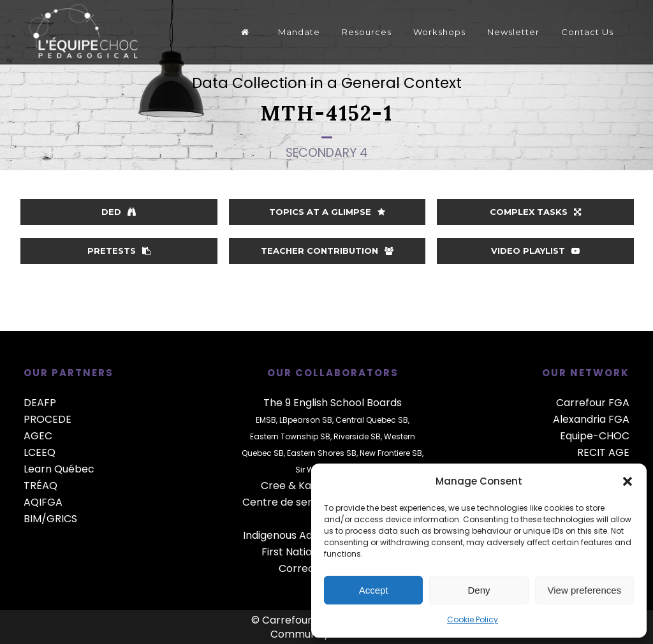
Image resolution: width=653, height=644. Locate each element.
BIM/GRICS (50, 519)
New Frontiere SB (391, 453)
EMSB (266, 420)
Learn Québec (59, 469)
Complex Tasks (535, 212)
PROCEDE (48, 419)
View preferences (585, 590)
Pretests (119, 251)
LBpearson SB (306, 420)
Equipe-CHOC (595, 436)
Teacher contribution (327, 251)
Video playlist (535, 251)
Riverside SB (357, 436)
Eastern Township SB (290, 436)
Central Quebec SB (372, 420)
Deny (479, 590)
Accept (374, 590)
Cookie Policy (473, 619)
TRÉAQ (40, 486)
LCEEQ (40, 452)
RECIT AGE (603, 452)
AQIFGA (43, 502)
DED (119, 212)
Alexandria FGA (591, 419)
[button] (627, 481)
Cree (273, 486)
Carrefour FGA (593, 403)
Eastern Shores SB (322, 453)
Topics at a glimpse (327, 212)
